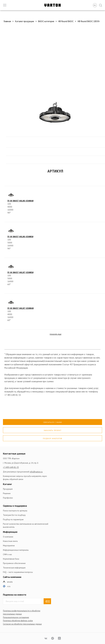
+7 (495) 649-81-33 (11, 467)
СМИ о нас (7, 554)
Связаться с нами (52, 422)
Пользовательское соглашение (16, 617)
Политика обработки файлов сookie (18, 621)
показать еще (56, 334)
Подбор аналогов (53, 438)
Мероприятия (9, 546)
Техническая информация (14, 568)
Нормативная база (11, 559)
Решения (7, 493)
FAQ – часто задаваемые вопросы (18, 572)
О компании (8, 537)
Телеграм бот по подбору (14, 515)
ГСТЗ (9, 586)
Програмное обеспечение (14, 563)
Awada (10, 582)
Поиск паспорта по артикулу (15, 511)
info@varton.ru (36, 472)
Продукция (8, 489)
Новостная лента (10, 541)
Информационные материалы (16, 550)
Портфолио (8, 498)
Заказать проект (52, 430)
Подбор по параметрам (13, 520)
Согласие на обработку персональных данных (22, 624)
